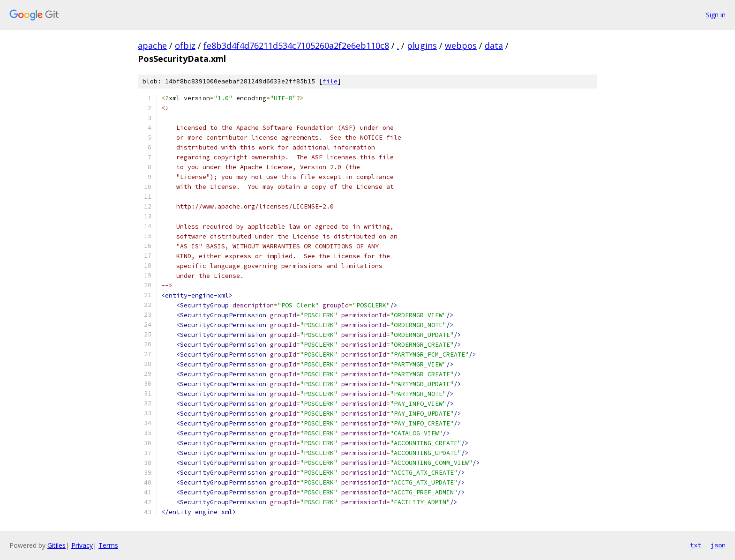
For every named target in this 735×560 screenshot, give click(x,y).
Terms (108, 545)
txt (696, 545)
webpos (461, 45)
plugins (422, 45)
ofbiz (185, 45)
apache (152, 45)
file (330, 81)
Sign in (716, 15)
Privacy (82, 545)
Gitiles (56, 545)
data (494, 45)
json (718, 545)
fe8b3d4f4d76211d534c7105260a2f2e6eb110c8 (296, 45)
